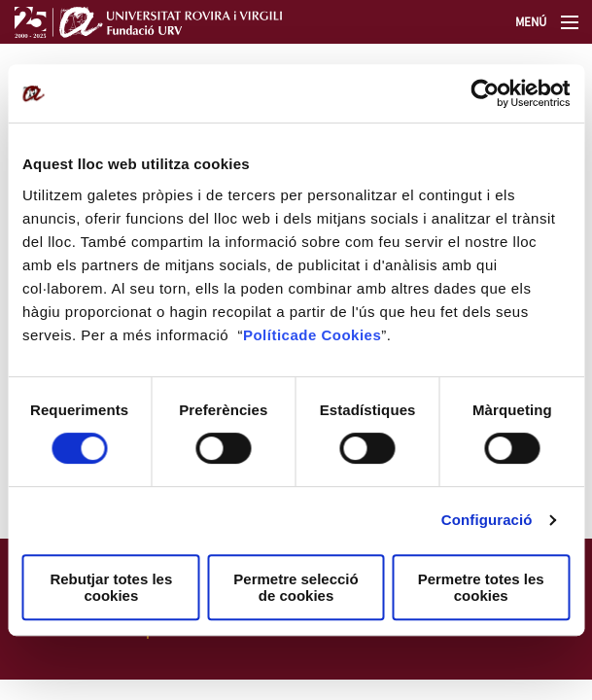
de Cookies (340, 335)
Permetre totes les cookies (481, 587)
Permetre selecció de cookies (296, 587)
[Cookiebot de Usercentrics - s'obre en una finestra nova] (485, 93)
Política (271, 335)
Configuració (487, 520)
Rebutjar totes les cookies (111, 587)
